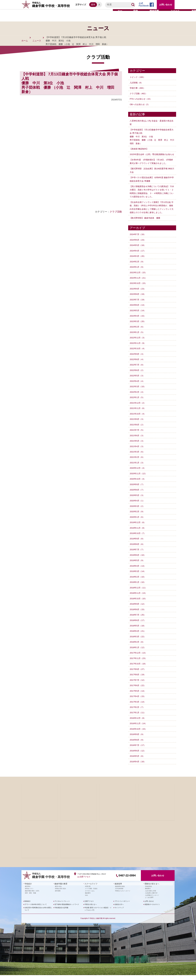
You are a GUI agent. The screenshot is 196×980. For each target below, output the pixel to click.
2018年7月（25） (138, 620)
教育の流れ (58, 891)
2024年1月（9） (138, 273)
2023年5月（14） (138, 317)
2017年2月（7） (138, 713)
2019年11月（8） (138, 534)
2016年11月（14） (139, 729)
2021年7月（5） (138, 436)
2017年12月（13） (139, 658)
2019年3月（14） (138, 577)
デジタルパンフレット (62, 906)
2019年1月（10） (138, 588)
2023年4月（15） (138, 322)
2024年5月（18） (138, 252)
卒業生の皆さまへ (91, 909)
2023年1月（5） (138, 338)
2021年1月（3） (138, 469)
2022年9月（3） (138, 360)
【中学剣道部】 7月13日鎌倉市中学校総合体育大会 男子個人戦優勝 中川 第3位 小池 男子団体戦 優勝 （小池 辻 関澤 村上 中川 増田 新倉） (151, 136)
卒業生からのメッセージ (123, 896)
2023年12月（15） (139, 279)
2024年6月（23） (138, 246)
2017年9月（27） (138, 675)
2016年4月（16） (138, 767)
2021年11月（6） (138, 414)
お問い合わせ (166, 5)
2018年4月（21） (138, 637)
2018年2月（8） (138, 648)
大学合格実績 (119, 893)
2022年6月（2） (138, 376)
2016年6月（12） (138, 756)
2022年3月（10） (138, 393)
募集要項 (148, 893)
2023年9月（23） (138, 295)
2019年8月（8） (138, 550)
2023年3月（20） (138, 328)
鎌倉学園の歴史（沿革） (33, 896)
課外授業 (58, 896)
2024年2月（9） (138, 268)
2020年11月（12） (139, 479)
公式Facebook (144, 5)
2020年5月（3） (138, 501)
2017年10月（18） (139, 669)
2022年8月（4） (138, 366)
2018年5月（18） (138, 631)
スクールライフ (90, 889)
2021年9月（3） (138, 425)
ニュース (37, 41)
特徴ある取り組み (60, 893)
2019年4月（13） (138, 572)
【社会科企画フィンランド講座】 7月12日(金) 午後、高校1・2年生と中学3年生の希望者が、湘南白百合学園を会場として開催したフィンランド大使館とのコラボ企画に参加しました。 (152, 212)
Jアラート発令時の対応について (36, 909)
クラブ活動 (116, 212)
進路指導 (118, 889)
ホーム (25, 41)
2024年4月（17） (138, 257)
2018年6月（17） (138, 626)
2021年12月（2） (138, 409)
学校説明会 (148, 891)
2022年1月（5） (138, 403)
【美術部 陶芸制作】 (140, 149)
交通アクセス (84, 882)
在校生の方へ (119, 909)
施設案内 (88, 898)
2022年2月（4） (138, 398)
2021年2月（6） (138, 463)
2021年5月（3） (138, 447)
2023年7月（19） (138, 306)
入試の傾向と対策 (151, 896)
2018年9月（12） (138, 610)
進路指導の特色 (120, 891)
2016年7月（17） (138, 750)
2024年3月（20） (138, 262)
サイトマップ (119, 913)
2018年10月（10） (139, 604)
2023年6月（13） (138, 311)
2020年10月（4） (138, 485)
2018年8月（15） (138, 615)
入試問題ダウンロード (152, 900)
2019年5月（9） (138, 566)
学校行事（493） (138, 88)
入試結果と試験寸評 (151, 898)
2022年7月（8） (138, 371)
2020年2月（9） (138, 517)
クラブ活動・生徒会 (91, 893)
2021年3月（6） (138, 458)
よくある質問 (149, 902)
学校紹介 (28, 889)
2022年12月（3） (138, 344)
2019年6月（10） (138, 561)
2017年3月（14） (138, 707)
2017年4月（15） (138, 702)
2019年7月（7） (138, 555)
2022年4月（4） (138, 387)
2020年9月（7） (138, 490)
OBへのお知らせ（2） (140, 104)
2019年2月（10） (138, 582)
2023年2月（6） (138, 333)
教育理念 (28, 891)
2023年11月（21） (139, 284)
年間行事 (88, 891)
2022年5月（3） (138, 382)
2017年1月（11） (138, 718)
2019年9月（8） (138, 545)
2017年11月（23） (139, 664)
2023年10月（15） (139, 290)
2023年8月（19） (138, 300)
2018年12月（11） (139, 593)
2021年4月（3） (138, 452)
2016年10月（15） (139, 734)
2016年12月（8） (138, 723)
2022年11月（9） (138, 349)
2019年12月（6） (138, 528)
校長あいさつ (29, 893)
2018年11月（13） (139, 599)
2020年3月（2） (138, 512)
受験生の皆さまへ (151, 889)
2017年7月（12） (138, 686)
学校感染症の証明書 (61, 913)
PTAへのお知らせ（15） (141, 99)
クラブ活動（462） (139, 93)
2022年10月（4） (138, 355)
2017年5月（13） (138, 696)
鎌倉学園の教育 (60, 889)
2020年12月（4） (138, 474)
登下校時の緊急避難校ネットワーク (67, 909)
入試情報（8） (137, 83)
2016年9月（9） (138, 740)
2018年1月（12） (138, 653)
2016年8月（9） (138, 745)
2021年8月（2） (138, 431)
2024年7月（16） (138, 241)
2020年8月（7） (138, 496)
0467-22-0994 (127, 881)
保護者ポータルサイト (152, 909)
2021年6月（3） (138, 441)
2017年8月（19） (138, 680)
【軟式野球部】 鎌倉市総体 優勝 (146, 224)
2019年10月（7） (138, 539)
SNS (86, 900)
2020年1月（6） (138, 523)
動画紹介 (28, 906)
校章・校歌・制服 (30, 898)
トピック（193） (138, 77)
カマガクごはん (90, 896)
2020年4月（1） (138, 507)
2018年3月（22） (138, 642)
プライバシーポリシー (122, 906)
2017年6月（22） (138, 691)
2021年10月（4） (138, 420)
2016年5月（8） (138, 761)
